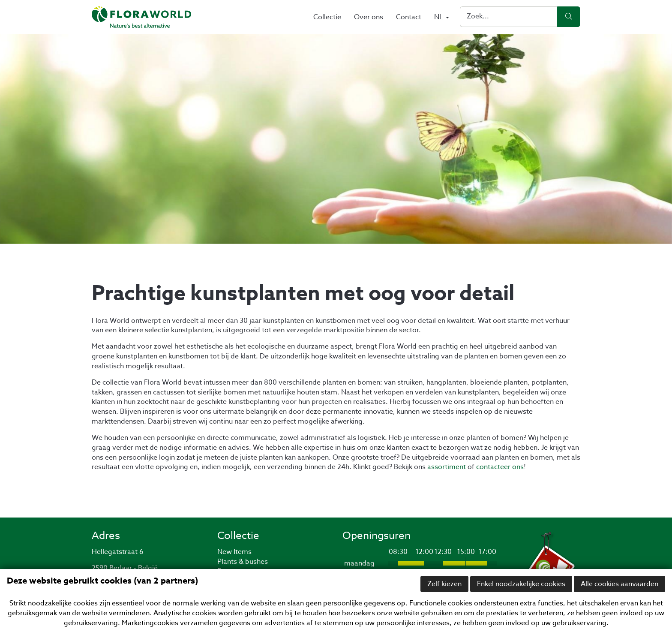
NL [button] (442, 17)
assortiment (447, 467)
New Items (234, 552)
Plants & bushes (243, 562)
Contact (409, 17)
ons (517, 467)
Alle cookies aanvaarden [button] (619, 584)
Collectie (327, 17)
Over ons (369, 17)
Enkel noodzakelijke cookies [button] (521, 584)
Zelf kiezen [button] (444, 584)
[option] (336, 139)
